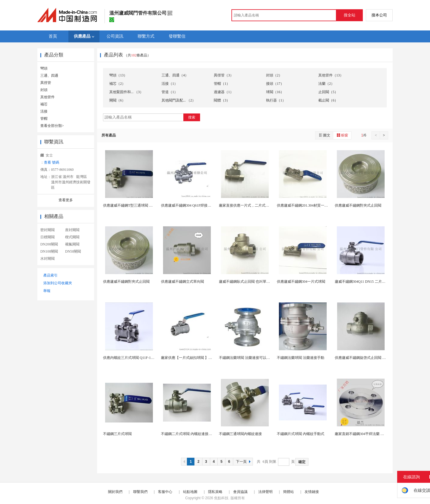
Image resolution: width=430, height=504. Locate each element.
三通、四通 (49, 76)
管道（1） (170, 92)
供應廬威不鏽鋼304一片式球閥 (301, 282)
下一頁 (244, 462)
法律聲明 (265, 492)
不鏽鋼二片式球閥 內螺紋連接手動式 (190, 434)
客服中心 (165, 492)
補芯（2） (117, 84)
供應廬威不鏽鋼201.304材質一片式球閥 (308, 205)
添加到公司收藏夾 (58, 283)
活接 (44, 111)
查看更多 (66, 200)
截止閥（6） (328, 100)
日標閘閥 (47, 237)
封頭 (44, 90)
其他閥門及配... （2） (179, 100)
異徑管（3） (224, 75)
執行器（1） (276, 100)
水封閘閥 (47, 259)
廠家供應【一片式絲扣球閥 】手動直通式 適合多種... (203, 358)
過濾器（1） (224, 92)
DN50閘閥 (73, 251)
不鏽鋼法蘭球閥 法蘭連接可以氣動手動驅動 (253, 358)
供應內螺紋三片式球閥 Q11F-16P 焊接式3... (137, 358)
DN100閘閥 (49, 251)
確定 (302, 462)
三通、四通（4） (175, 75)
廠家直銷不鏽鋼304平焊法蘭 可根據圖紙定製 (370, 434)
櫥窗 (342, 135)
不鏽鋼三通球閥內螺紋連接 (240, 434)
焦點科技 (221, 498)
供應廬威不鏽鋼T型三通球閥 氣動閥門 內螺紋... (140, 205)
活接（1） (170, 84)
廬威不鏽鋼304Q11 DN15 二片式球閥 (364, 282)
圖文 (324, 135)
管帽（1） (222, 84)
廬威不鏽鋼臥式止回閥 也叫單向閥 (246, 282)
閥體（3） (222, 100)
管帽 (44, 119)
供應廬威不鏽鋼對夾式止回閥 (358, 205)
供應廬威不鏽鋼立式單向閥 (182, 282)
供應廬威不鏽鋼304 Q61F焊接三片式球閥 (193, 205)
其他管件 (47, 97)
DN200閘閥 (49, 244)
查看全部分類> (52, 126)
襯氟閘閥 (72, 244)
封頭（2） (274, 75)
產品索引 (50, 275)
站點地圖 (190, 492)
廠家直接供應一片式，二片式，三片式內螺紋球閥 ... (260, 205)
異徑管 (46, 83)
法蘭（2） (326, 84)
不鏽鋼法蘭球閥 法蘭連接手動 (301, 358)
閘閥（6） (117, 100)
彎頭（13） (118, 75)
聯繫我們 (140, 492)
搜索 (192, 117)
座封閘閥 (72, 230)
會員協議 (240, 492)
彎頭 (44, 68)
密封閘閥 (47, 230)
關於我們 (115, 492)
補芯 (44, 104)
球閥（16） (275, 92)
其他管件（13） (331, 75)
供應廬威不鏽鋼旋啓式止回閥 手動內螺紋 (367, 358)
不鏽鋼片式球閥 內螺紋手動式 (301, 434)
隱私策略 (215, 492)
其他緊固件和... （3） (126, 92)
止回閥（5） (328, 92)
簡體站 (288, 492)
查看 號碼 (52, 162)
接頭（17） (275, 84)
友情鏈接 (312, 492)
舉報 (47, 291)
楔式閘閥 (72, 237)
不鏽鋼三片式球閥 (117, 434)
